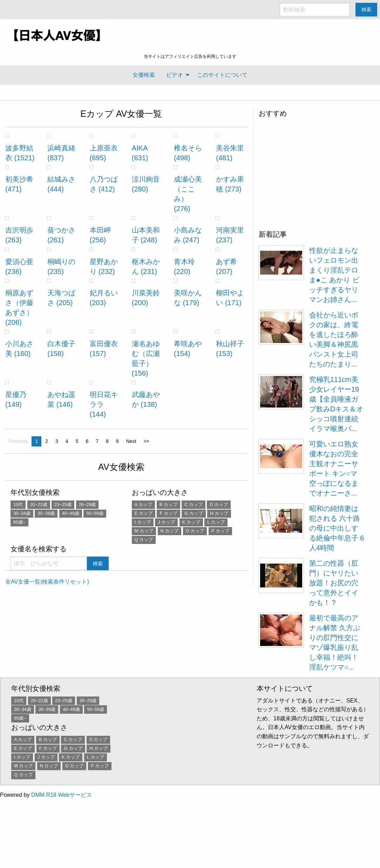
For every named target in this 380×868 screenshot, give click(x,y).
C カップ (194, 504)
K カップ (191, 522)
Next (131, 441)
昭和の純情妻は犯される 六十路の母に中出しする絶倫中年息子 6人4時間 (337, 528)
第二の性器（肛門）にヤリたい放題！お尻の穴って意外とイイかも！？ (334, 583)
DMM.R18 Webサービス (62, 795)
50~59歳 (95, 513)
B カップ (168, 504)
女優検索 (144, 75)
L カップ (216, 522)
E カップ (144, 513)
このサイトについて (222, 75)
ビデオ (175, 75)
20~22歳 (39, 504)
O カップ (195, 531)
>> (146, 441)
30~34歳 (22, 513)
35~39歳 (46, 513)
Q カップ (144, 540)
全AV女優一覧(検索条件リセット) (47, 582)
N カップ (170, 531)
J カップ (166, 522)
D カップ (219, 504)
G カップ (194, 513)
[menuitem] (144, 75)
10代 (18, 504)
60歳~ (19, 522)
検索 (366, 9)
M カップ (144, 531)
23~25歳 (63, 504)
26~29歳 (87, 504)
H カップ (219, 513)
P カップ (220, 531)
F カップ (168, 513)
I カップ (143, 522)
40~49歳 (71, 513)
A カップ (143, 504)
